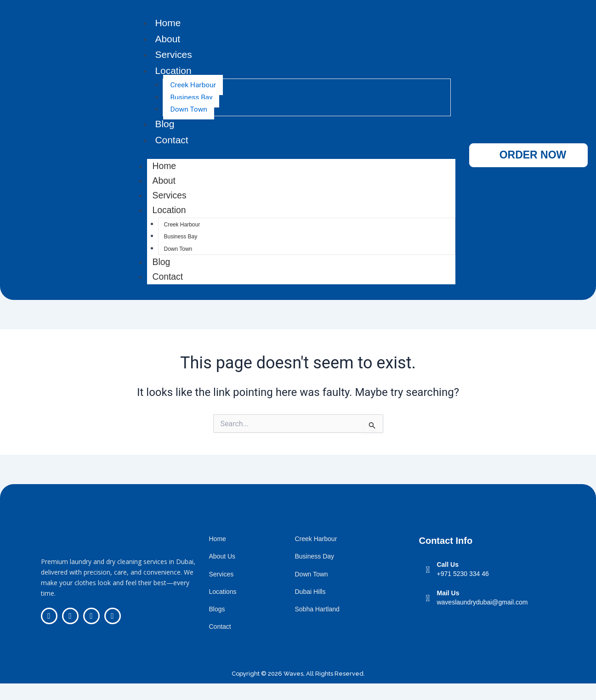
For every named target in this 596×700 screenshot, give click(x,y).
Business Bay (192, 100)
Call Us (447, 581)
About (168, 40)
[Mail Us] (428, 615)
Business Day (314, 573)
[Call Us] (428, 587)
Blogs (217, 626)
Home (168, 23)
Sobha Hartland (317, 626)
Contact (172, 144)
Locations (222, 608)
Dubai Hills (310, 608)
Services (174, 57)
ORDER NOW (533, 163)
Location (174, 73)
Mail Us (448, 610)
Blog (165, 127)
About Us (222, 573)
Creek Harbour (194, 88)
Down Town (189, 112)
